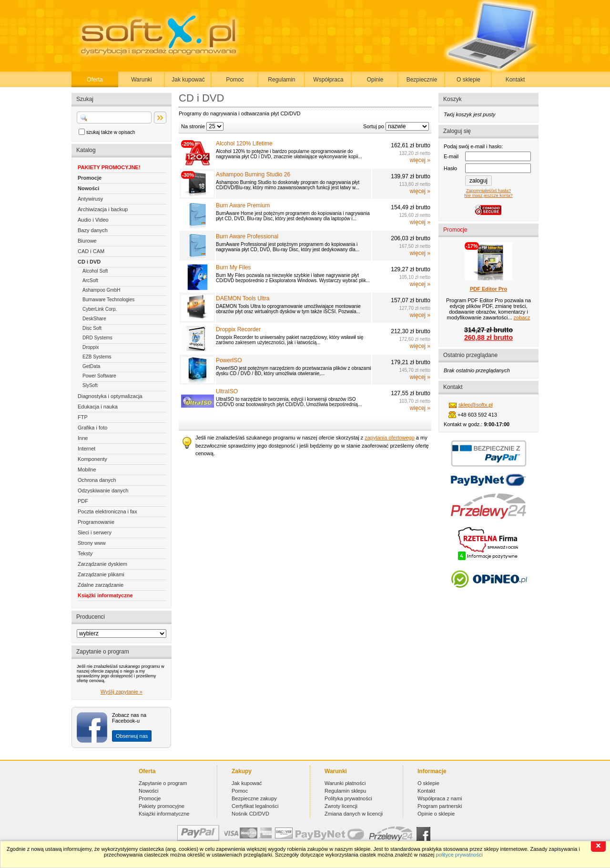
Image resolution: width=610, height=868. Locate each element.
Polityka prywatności (348, 798)
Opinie (375, 80)
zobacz (522, 317)
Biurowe (87, 241)
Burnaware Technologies (108, 300)
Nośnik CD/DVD (250, 814)
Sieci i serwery (95, 532)
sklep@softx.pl (476, 405)
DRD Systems (97, 338)
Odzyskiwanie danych (103, 490)
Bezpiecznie (422, 80)
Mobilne (87, 470)
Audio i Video (93, 220)
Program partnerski (440, 806)
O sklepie (468, 80)
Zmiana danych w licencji (354, 814)
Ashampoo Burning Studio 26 (253, 174)
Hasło (450, 168)
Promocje (90, 178)
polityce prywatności (459, 855)
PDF (83, 501)
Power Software (99, 376)
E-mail (451, 156)
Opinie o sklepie (436, 814)
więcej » (420, 160)
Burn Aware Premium (243, 205)
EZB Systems (97, 357)
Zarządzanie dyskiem (102, 564)
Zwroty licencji (341, 806)
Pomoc (235, 80)
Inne (83, 438)
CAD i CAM (91, 251)
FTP (83, 417)
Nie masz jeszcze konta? (488, 195)
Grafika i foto (92, 428)
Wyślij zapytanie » (122, 692)
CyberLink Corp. (100, 309)
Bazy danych (93, 230)
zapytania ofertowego (390, 438)
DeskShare (94, 319)
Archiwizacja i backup (103, 209)
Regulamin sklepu (345, 791)
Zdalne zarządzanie (101, 585)
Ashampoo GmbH (101, 290)
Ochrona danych (97, 480)
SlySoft (90, 385)
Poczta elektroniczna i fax (107, 511)
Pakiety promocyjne (162, 806)
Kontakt (515, 80)
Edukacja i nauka (98, 407)
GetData (91, 366)
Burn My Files (233, 267)
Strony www (92, 543)
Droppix (91, 347)
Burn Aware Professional (247, 236)
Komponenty (92, 459)
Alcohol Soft (95, 271)
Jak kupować (188, 80)
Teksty (85, 553)
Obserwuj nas (132, 736)
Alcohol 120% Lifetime (244, 143)
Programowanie (96, 522)
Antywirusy (90, 199)
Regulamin (281, 80)
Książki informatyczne (105, 595)
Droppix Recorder (238, 329)
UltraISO (227, 391)
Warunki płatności (345, 783)
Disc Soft (92, 328)
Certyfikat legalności (255, 806)
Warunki (142, 80)
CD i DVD (89, 262)
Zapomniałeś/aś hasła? (488, 191)
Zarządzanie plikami (101, 574)
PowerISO (229, 360)
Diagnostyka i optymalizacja (110, 396)
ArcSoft (90, 281)
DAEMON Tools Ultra (243, 298)
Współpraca (328, 80)
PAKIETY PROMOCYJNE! (109, 167)
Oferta (95, 80)
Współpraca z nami (440, 798)
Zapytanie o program (163, 783)
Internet (86, 449)
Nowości (88, 188)
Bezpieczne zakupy (254, 798)
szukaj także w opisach (111, 132)
